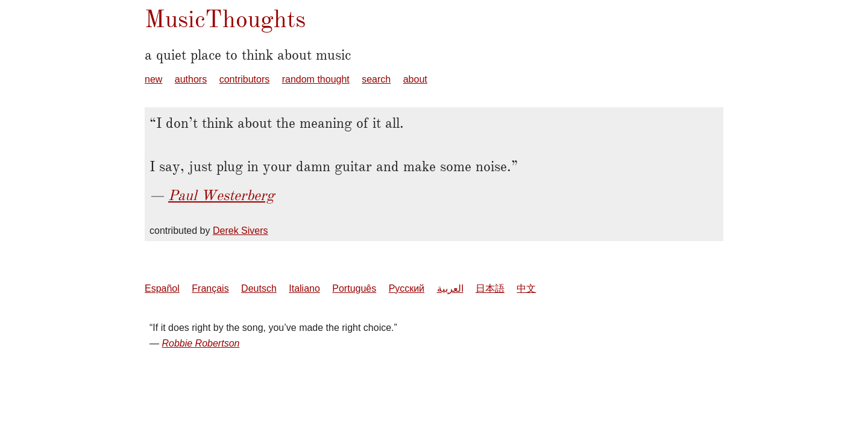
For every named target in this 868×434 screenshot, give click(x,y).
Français (210, 288)
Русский (407, 288)
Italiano (304, 288)
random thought (316, 79)
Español (162, 288)
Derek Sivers (241, 231)
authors (191, 79)
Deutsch (259, 288)
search (376, 79)
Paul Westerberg (221, 195)
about (415, 79)
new (153, 79)
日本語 (490, 288)
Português (354, 288)
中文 (526, 288)
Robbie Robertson (200, 343)
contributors (245, 79)
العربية (450, 288)
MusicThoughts (225, 19)
